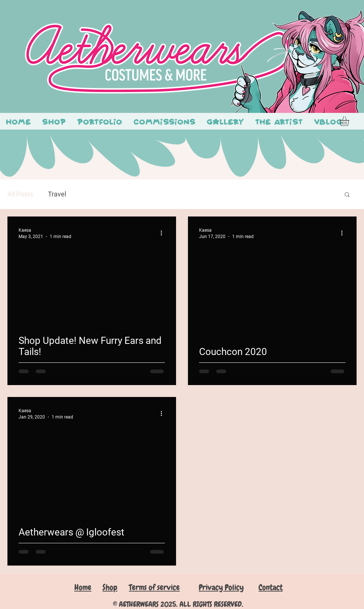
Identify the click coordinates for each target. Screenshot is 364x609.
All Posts (20, 194)
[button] (350, 121)
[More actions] (164, 233)
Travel (57, 194)
